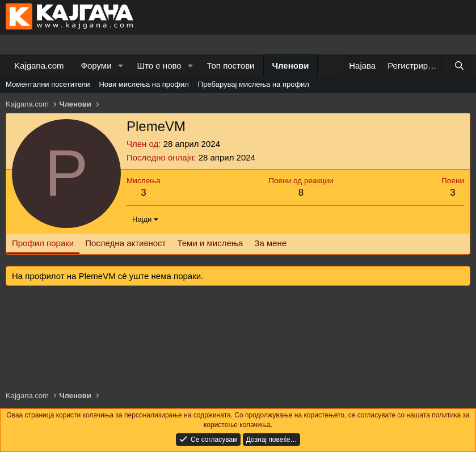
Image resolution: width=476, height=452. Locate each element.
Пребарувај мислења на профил (254, 84)
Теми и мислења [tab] (210, 243)
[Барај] (459, 66)
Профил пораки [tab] (43, 243)
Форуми (96, 66)
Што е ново (159, 66)
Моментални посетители (48, 84)
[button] (120, 66)
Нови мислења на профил (144, 84)
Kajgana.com (39, 66)
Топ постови (231, 66)
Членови (291, 66)
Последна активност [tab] (125, 243)
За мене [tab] (270, 243)
